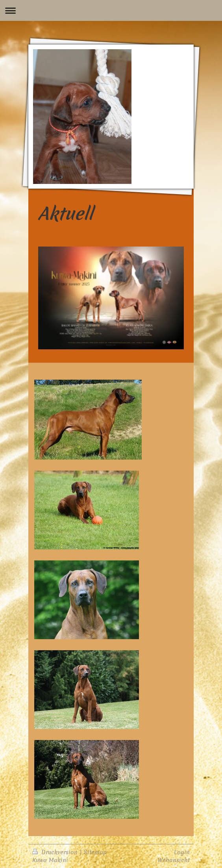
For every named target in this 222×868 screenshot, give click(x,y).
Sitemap (95, 852)
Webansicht (174, 860)
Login (182, 852)
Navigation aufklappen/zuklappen (111, 10)
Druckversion (56, 852)
